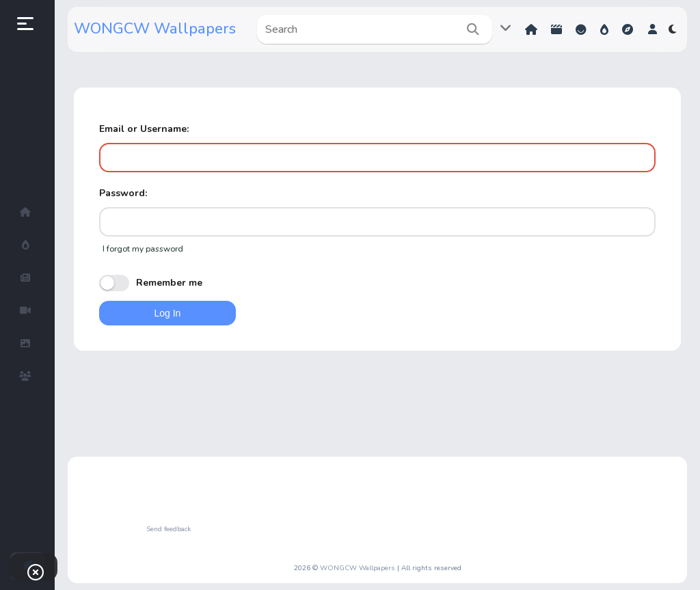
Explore (628, 29)
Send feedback (169, 529)
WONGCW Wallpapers (155, 29)
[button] (652, 29)
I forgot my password (143, 249)
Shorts (556, 29)
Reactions (581, 29)
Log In (167, 313)
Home (531, 29)
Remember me (151, 283)
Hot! (604, 29)
